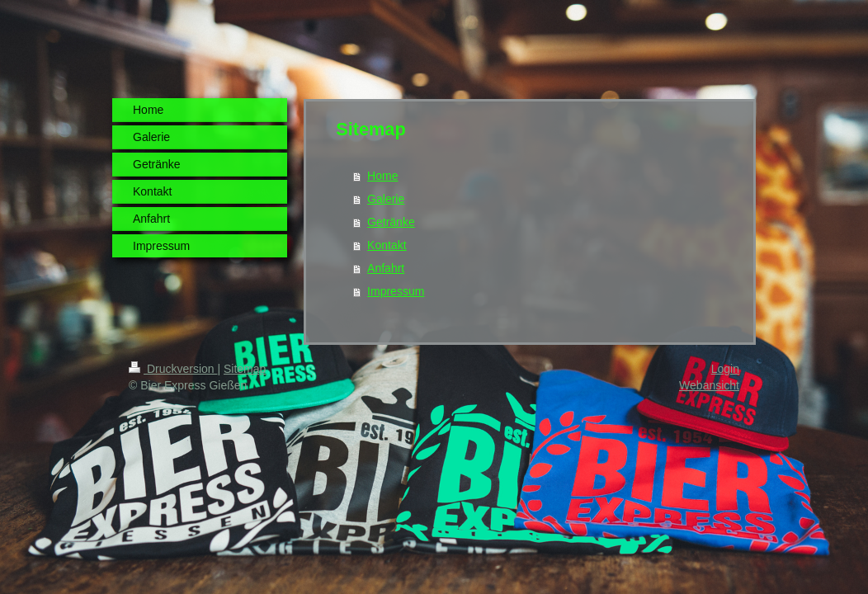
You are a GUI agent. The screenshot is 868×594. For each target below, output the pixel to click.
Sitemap (245, 369)
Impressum (396, 291)
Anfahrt (386, 268)
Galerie (386, 199)
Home (382, 176)
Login (725, 369)
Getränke (391, 222)
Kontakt (387, 245)
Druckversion (173, 369)
